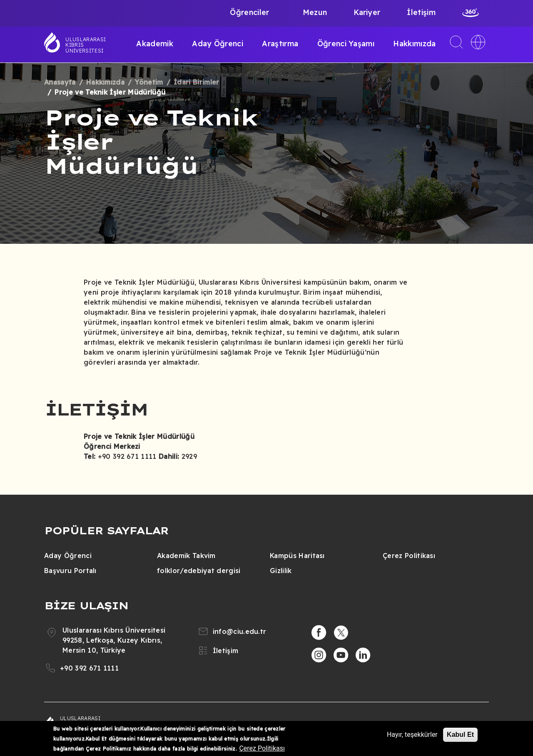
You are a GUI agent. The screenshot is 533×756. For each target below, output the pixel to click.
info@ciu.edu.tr (240, 631)
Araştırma (280, 44)
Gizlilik (281, 571)
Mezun (315, 12)
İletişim (421, 12)
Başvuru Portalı (70, 571)
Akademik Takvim (186, 556)
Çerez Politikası (409, 556)
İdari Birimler (196, 82)
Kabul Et (460, 735)
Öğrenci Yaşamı (346, 44)
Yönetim (149, 82)
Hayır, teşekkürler (412, 735)
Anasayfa (60, 82)
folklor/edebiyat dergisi (199, 571)
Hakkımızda (414, 44)
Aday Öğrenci (218, 44)
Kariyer (367, 12)
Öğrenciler (249, 12)
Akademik (155, 44)
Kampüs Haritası (297, 556)
